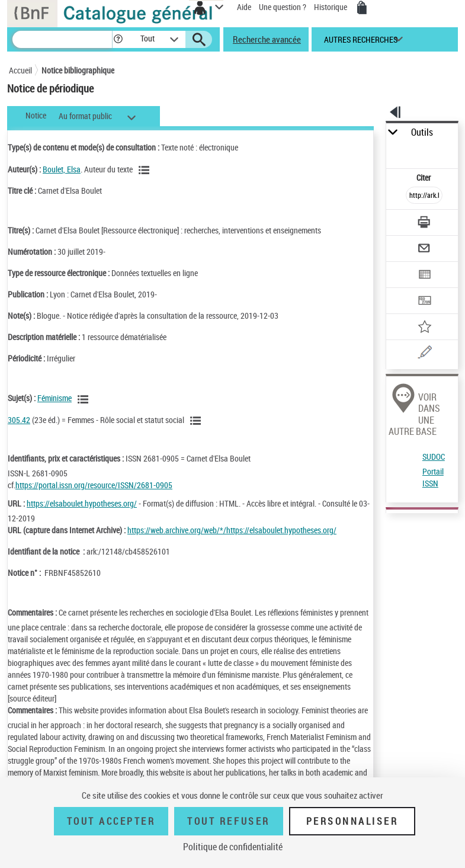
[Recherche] (62, 39)
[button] (118, 39)
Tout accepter (111, 821)
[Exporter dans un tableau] (424, 276)
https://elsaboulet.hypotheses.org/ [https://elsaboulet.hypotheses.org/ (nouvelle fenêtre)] (82, 503)
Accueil (20, 70)
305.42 (19, 420)
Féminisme (54, 398)
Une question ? (283, 7)
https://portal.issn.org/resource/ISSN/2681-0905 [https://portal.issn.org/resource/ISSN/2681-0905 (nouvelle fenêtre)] (94, 485)
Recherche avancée (267, 39)
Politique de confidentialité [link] (233, 847)
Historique (331, 7)
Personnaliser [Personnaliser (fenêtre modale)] (352, 821)
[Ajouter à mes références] (424, 328)
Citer (424, 177)
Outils (422, 132)
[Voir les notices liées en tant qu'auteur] (146, 170)
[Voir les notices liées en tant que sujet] (85, 399)
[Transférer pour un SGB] (424, 302)
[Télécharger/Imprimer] (424, 224)
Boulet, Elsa (62, 169)
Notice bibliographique (78, 70)
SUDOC (434, 457)
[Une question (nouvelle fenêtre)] (424, 354)
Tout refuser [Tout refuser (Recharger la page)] (228, 821)
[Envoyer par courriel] (424, 250)
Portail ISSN (433, 477)
